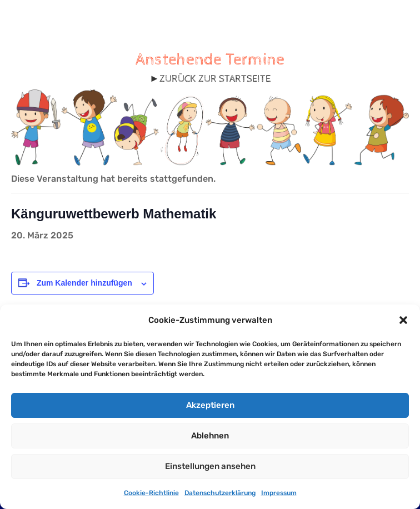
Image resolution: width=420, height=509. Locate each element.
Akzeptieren (210, 405)
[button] (403, 320)
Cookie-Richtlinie (151, 493)
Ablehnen (210, 436)
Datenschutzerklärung (220, 493)
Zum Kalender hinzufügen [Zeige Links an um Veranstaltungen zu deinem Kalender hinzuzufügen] (84, 283)
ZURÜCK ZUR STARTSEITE (215, 79)
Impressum (279, 493)
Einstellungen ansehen (210, 466)
